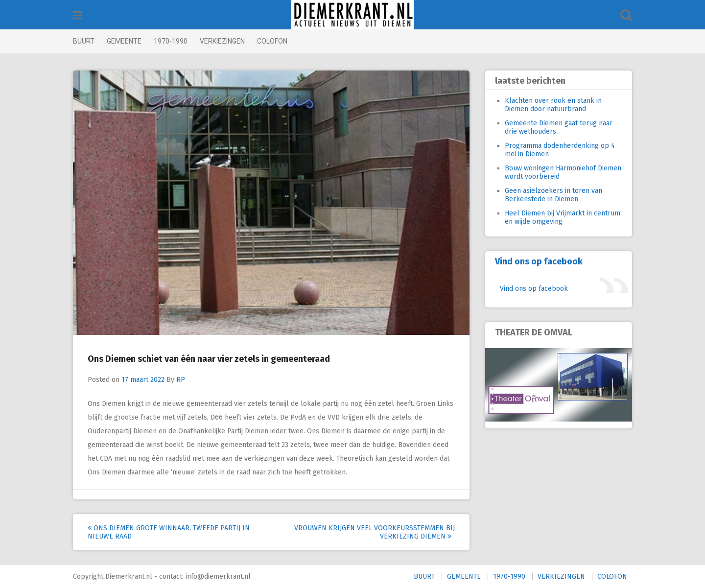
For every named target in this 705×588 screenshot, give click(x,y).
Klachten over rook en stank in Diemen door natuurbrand (553, 105)
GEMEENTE (124, 41)
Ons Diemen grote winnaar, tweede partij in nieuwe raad (169, 532)
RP (181, 380)
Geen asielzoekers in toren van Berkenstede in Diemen (553, 195)
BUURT (84, 41)
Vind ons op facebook (539, 261)
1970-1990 (171, 41)
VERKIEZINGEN (222, 41)
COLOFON (272, 41)
